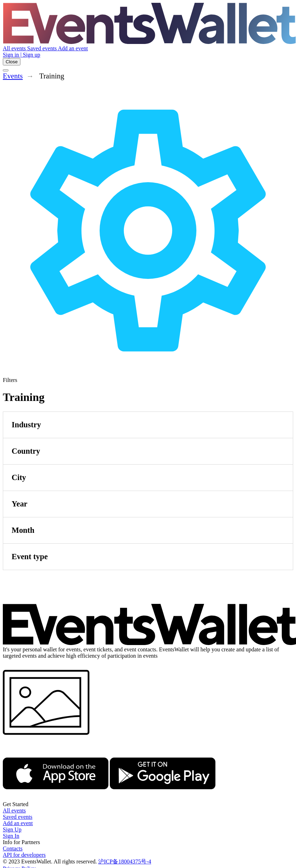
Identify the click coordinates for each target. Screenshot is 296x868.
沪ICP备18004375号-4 (125, 861)
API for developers (24, 855)
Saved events (42, 48)
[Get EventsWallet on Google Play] (163, 798)
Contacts (13, 848)
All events (15, 48)
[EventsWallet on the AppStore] (56, 798)
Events (13, 76)
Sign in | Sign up (21, 55)
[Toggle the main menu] (6, 70)
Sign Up (12, 829)
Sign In (11, 836)
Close (12, 62)
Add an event (73, 48)
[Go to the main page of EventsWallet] (149, 42)
